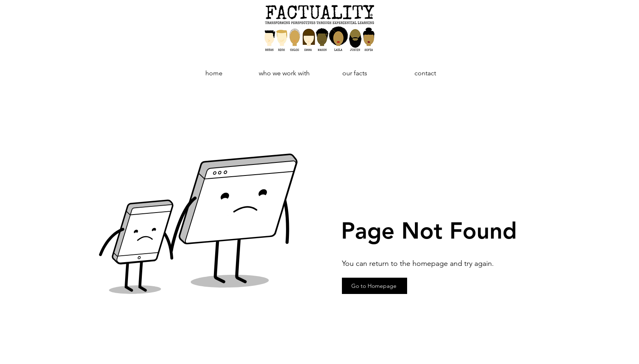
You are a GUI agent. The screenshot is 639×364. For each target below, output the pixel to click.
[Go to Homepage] (375, 286)
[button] (355, 73)
